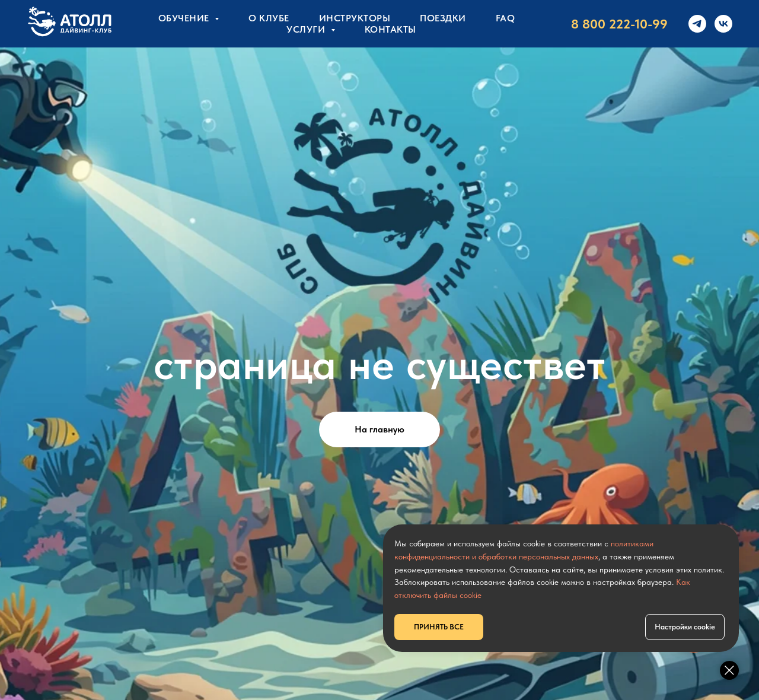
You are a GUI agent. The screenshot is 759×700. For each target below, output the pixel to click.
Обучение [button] (185, 18)
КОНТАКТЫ (390, 29)
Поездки (443, 18)
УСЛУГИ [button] (307, 29)
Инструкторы (355, 18)
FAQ (506, 18)
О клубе (269, 18)
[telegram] (697, 24)
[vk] (723, 24)
